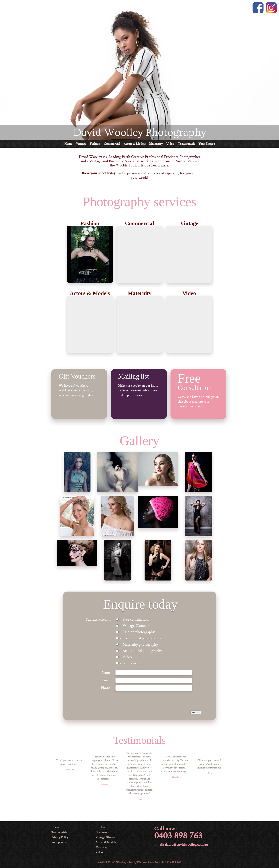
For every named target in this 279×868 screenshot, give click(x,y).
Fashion (95, 144)
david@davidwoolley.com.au (186, 845)
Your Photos (207, 144)
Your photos (59, 842)
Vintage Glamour (106, 837)
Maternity (156, 144)
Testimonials (186, 144)
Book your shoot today (98, 173)
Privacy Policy (60, 837)
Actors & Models (135, 144)
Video (170, 144)
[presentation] (164, 700)
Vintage (81, 144)
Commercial (112, 144)
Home (68, 144)
